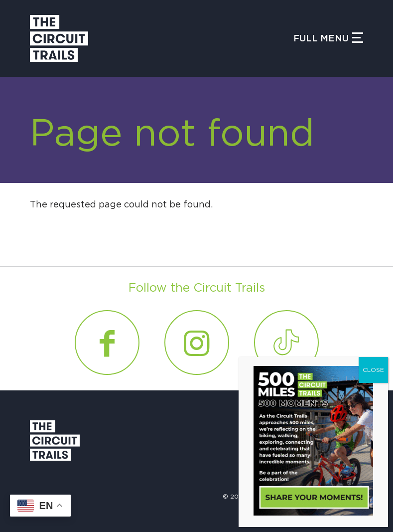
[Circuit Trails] (59, 38)
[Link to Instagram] (197, 343)
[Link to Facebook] (107, 343)
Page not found (172, 134)
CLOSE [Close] (373, 370)
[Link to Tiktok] (286, 343)
